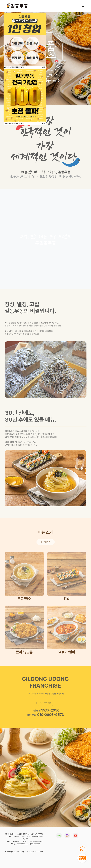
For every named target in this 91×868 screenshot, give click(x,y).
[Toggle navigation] (83, 6)
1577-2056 (49, 710)
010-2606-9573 (50, 715)
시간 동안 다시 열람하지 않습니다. (14, 67)
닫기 (44, 67)
